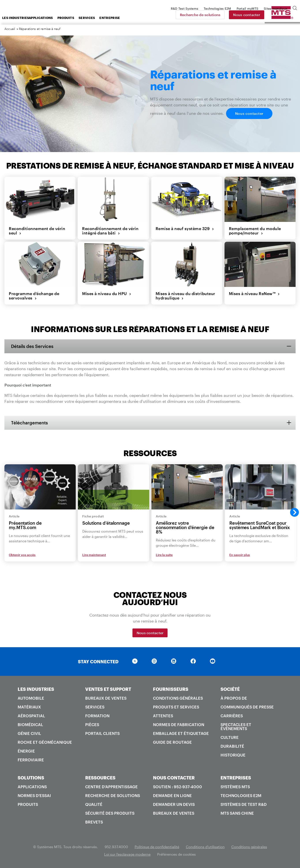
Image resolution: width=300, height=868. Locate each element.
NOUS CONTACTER (174, 778)
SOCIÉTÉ (230, 689)
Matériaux (29, 707)
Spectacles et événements (236, 727)
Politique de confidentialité (157, 847)
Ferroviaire (31, 760)
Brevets (94, 822)
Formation (97, 716)
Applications (76, 18)
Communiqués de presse (247, 707)
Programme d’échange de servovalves (34, 296)
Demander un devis (174, 804)
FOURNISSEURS (171, 689)
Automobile (31, 698)
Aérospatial (31, 716)
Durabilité (232, 746)
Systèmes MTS (235, 787)
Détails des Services (32, 346)
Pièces (92, 725)
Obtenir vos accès (22, 555)
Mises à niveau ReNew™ (254, 294)
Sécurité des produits (110, 813)
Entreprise (145, 18)
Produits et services (176, 707)
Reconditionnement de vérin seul (37, 231)
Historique (233, 755)
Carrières (232, 716)
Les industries (50, 18)
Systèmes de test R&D (244, 804)
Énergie (26, 751)
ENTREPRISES (236, 778)
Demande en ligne (172, 796)
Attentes (163, 716)
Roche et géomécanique (45, 742)
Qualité (94, 804)
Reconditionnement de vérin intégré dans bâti (110, 231)
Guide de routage (172, 742)
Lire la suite (164, 555)
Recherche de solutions (232, 15)
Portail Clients (102, 733)
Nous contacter (278, 15)
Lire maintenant (94, 555)
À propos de (234, 698)
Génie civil (29, 733)
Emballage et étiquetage (181, 733)
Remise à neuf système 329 (185, 229)
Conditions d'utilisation (205, 847)
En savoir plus (240, 555)
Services (122, 18)
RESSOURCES (100, 778)
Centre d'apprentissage (111, 787)
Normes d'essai (34, 796)
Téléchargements (29, 423)
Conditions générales (178, 698)
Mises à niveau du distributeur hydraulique (185, 296)
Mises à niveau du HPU (107, 294)
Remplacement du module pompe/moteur (255, 231)
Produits (101, 18)
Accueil (10, 29)
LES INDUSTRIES (36, 689)
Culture (230, 737)
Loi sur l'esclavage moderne (127, 854)
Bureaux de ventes (106, 698)
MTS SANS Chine (237, 813)
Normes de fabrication (179, 725)
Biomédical (30, 725)
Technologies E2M (241, 796)
